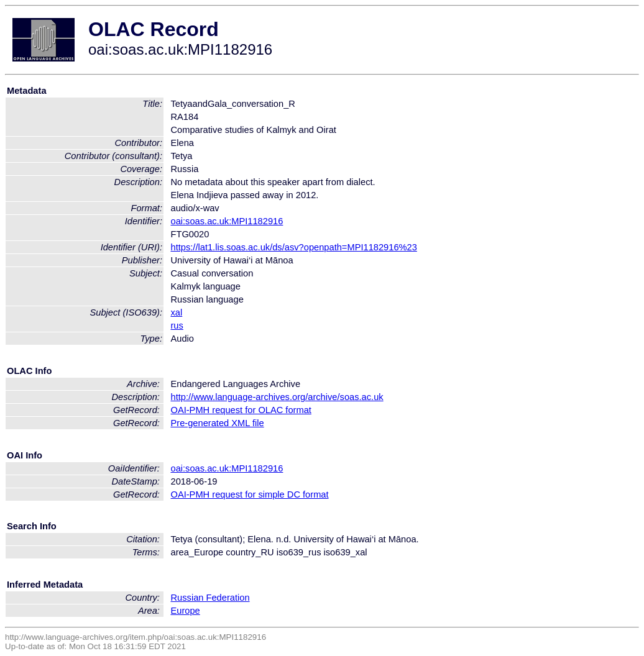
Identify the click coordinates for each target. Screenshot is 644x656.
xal (176, 312)
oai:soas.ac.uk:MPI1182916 (227, 221)
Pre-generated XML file (217, 423)
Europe (185, 611)
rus (177, 326)
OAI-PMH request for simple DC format (249, 494)
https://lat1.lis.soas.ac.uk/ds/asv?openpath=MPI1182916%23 (293, 247)
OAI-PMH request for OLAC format (241, 410)
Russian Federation (210, 598)
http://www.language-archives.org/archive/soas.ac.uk (277, 397)
